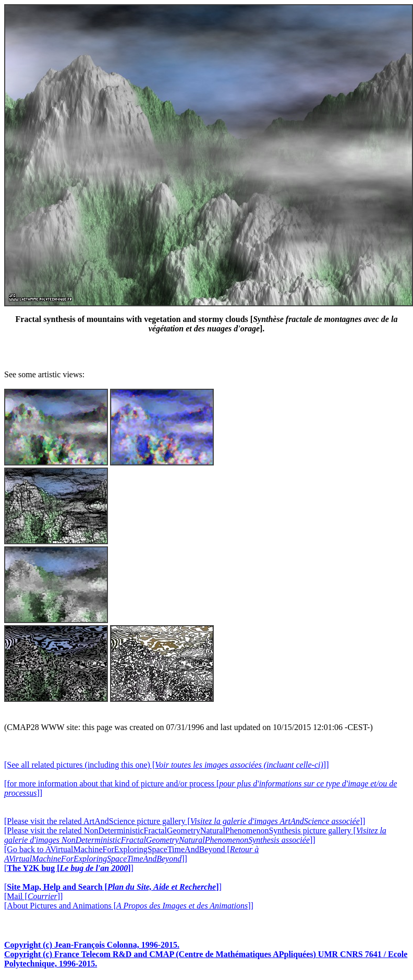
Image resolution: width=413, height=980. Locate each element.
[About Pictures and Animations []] (129, 906)
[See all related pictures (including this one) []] (166, 765)
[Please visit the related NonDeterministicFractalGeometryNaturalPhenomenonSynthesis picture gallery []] (195, 835)
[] (69, 868)
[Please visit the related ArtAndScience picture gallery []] (185, 821)
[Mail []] (33, 896)
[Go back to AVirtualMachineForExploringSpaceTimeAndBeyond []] (131, 854)
